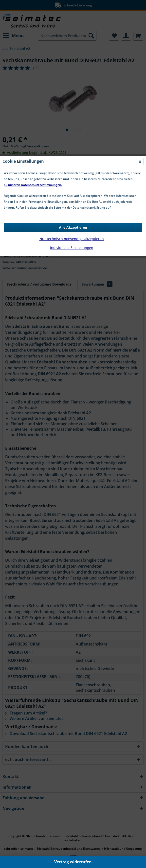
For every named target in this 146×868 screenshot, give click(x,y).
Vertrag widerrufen (73, 862)
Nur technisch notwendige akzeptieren (72, 122)
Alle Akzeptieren (73, 110)
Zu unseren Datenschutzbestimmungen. (33, 68)
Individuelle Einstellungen (72, 131)
